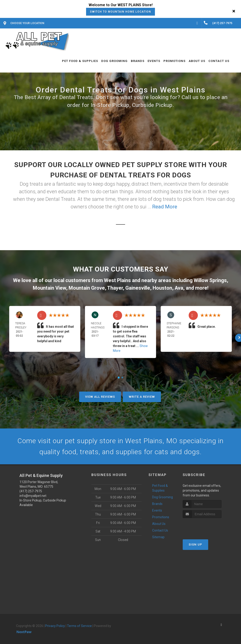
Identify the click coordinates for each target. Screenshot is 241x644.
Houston (162, 288)
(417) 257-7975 (31, 491)
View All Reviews (100, 397)
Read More (165, 207)
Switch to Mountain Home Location (120, 12)
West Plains (117, 280)
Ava (179, 288)
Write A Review (142, 397)
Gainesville (138, 288)
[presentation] (207, 527)
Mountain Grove (87, 288)
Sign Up (195, 545)
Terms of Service (79, 626)
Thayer (115, 288)
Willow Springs (210, 280)
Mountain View (49, 288)
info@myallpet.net (33, 496)
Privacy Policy (55, 626)
